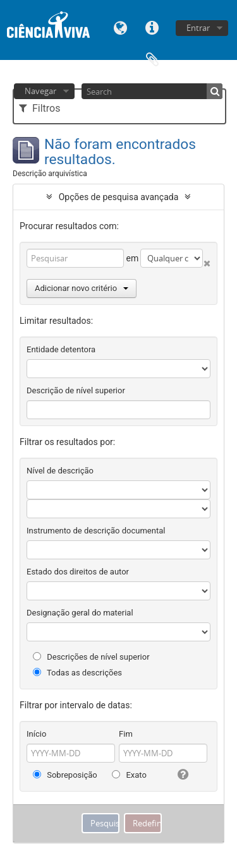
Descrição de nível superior (76, 390)
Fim (126, 734)
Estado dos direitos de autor (78, 572)
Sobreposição (65, 775)
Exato (129, 775)
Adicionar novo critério (82, 288)
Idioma (121, 27)
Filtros (39, 108)
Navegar (40, 91)
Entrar (198, 28)
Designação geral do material (80, 613)
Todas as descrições (77, 673)
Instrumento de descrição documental (96, 531)
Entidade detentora (61, 349)
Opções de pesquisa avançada (119, 197)
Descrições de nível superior (91, 657)
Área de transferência (152, 58)
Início (36, 734)
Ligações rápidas (152, 27)
